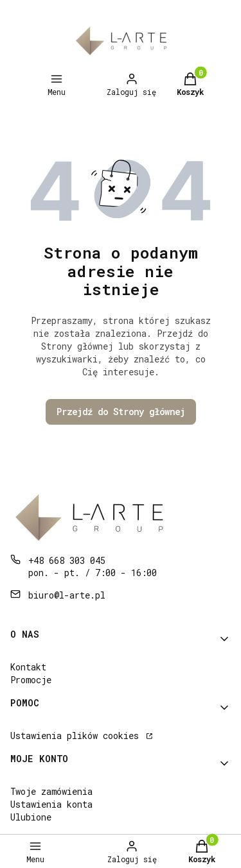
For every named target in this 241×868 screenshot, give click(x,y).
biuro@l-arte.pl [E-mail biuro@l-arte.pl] (67, 595)
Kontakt (28, 667)
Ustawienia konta (51, 804)
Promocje (31, 680)
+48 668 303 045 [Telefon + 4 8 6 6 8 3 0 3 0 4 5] (67, 560)
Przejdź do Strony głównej (121, 412)
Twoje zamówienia (51, 791)
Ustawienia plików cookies (77, 736)
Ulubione (31, 817)
